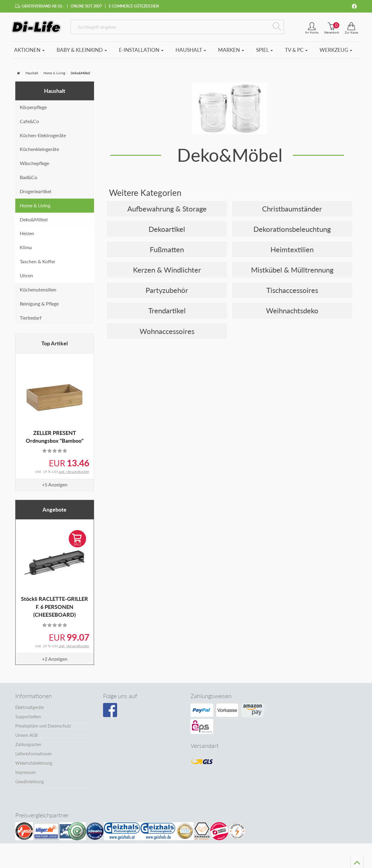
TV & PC (296, 50)
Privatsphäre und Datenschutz (43, 726)
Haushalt (191, 50)
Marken (231, 50)
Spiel (264, 50)
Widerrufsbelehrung (34, 763)
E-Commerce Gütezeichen (134, 6)
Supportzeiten (28, 717)
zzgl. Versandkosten (74, 472)
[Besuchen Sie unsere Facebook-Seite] (110, 710)
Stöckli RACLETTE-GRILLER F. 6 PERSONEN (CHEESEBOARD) (55, 607)
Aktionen (29, 50)
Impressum (25, 772)
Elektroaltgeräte (30, 707)
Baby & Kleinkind (82, 50)
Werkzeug (336, 50)
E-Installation (141, 50)
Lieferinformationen (34, 754)
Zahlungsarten (28, 744)
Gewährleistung (30, 782)
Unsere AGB (27, 735)
